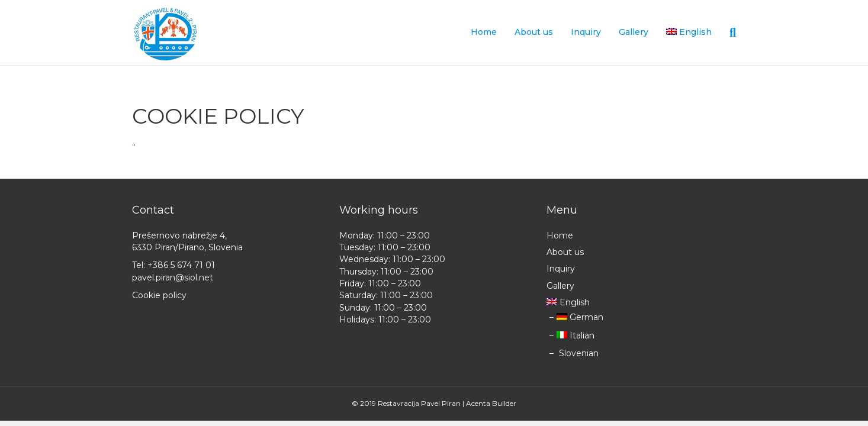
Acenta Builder (491, 403)
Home (484, 32)
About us (534, 32)
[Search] (728, 33)
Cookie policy (159, 295)
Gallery (634, 32)
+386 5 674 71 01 (181, 265)
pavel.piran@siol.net (173, 277)
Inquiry (586, 32)
